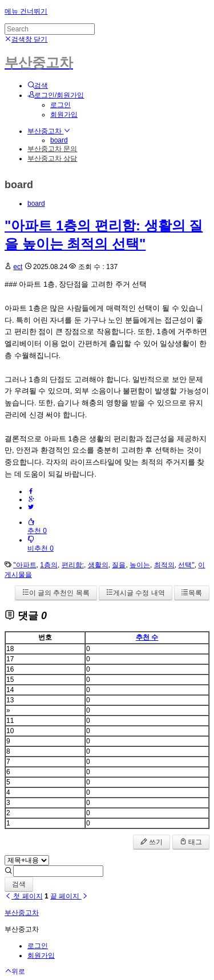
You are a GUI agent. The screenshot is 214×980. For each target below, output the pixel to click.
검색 (19, 884)
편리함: (73, 565)
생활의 (98, 565)
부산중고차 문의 (52, 149)
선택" (186, 565)
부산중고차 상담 (52, 158)
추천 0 (37, 526)
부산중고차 (49, 131)
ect (18, 267)
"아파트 (25, 565)
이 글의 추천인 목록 (56, 593)
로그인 (60, 105)
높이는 (140, 565)
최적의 (164, 565)
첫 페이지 (24, 896)
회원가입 (64, 115)
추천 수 (147, 637)
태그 (191, 842)
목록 (192, 593)
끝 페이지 (69, 896)
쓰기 (152, 842)
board (59, 140)
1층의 (49, 565)
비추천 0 (41, 544)
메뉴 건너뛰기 (26, 11)
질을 (119, 565)
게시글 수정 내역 (136, 593)
